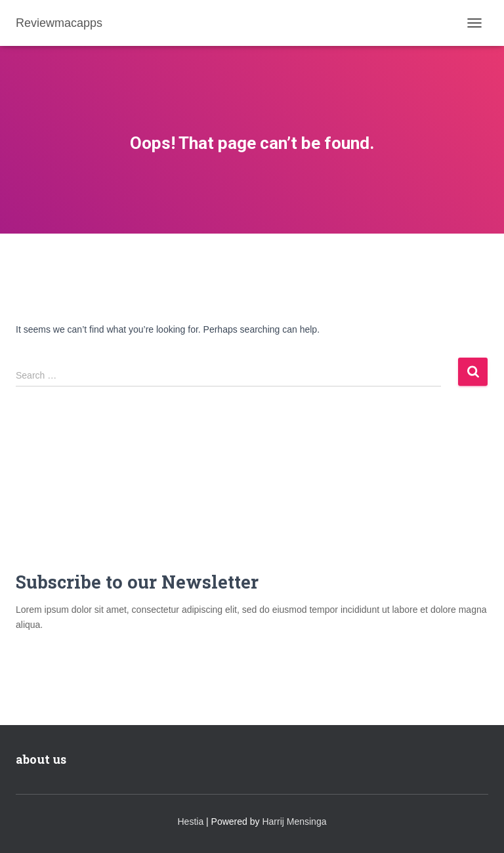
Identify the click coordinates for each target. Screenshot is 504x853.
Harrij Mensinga (294, 822)
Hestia (191, 822)
